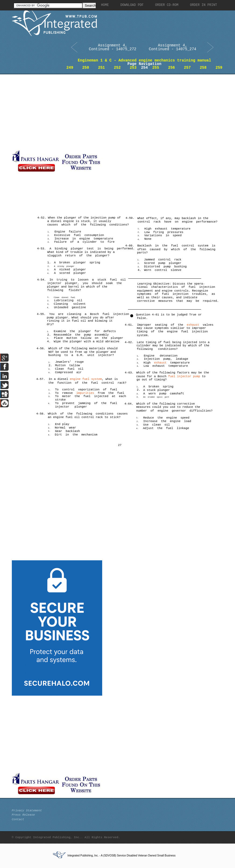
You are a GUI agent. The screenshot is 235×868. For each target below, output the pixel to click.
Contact (18, 819)
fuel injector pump (184, 376)
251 (102, 68)
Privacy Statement (27, 811)
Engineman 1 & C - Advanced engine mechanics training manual (144, 60)
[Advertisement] (104, 112)
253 (133, 68)
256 (171, 68)
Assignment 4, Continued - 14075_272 (113, 47)
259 (219, 68)
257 (187, 68)
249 (70, 68)
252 (117, 68)
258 (203, 68)
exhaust (193, 325)
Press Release (23, 815)
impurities (85, 393)
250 (86, 68)
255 (156, 68)
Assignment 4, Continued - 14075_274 (173, 47)
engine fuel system (86, 379)
